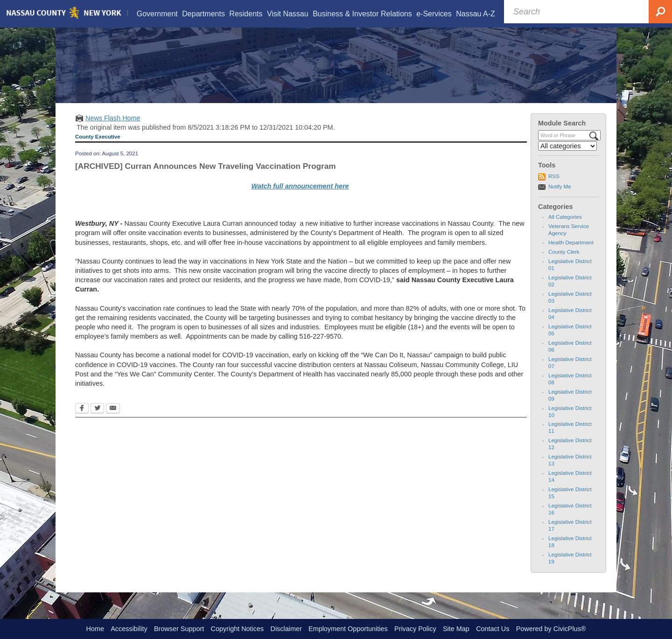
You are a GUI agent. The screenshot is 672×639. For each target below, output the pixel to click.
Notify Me (560, 198)
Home (95, 629)
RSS (554, 188)
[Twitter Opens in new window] (97, 421)
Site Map (456, 629)
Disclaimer (286, 629)
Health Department (571, 254)
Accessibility (129, 629)
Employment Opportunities (348, 629)
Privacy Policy (415, 629)
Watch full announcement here (300, 198)
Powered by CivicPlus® (551, 629)
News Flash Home (113, 130)
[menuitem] (157, 14)
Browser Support (179, 629)
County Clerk (564, 264)
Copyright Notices (238, 629)
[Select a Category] (567, 158)
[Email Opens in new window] (113, 421)
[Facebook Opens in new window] (82, 421)
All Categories (565, 229)
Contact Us (493, 629)
